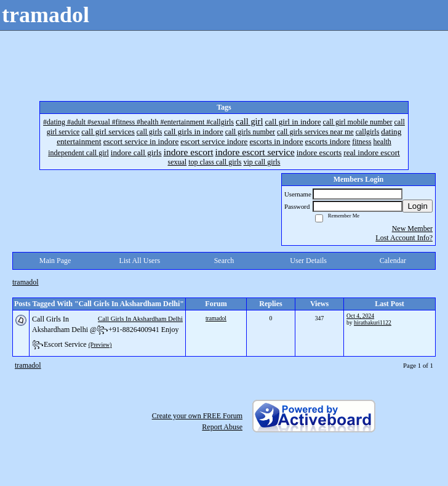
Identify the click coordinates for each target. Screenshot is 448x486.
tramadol (26, 282)
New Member (412, 229)
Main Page (55, 261)
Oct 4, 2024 (360, 316)
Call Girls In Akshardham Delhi (140, 318)
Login (418, 206)
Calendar (393, 261)
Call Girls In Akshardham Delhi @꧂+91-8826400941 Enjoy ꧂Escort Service (105, 332)
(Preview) (100, 345)
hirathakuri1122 (373, 322)
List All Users (139, 261)
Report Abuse (222, 427)
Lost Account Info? (404, 238)
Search (224, 261)
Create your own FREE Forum (197, 416)
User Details (308, 261)
